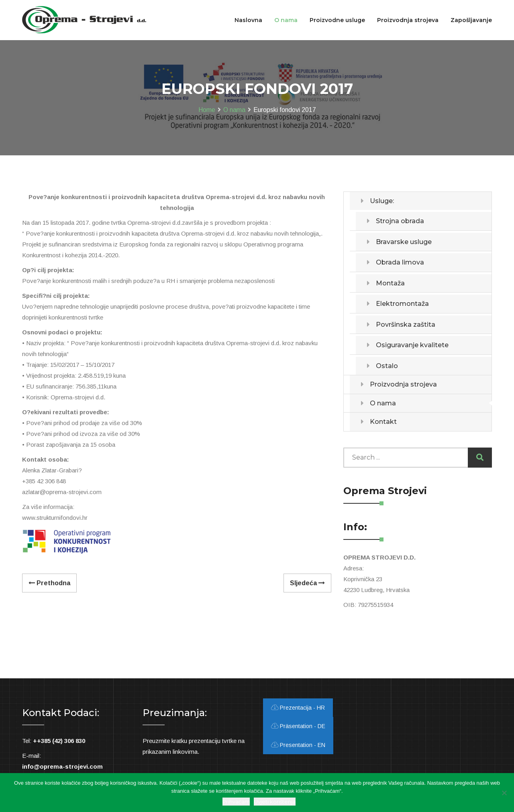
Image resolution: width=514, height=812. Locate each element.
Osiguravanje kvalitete (412, 345)
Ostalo (387, 366)
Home (207, 110)
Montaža (390, 283)
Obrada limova (400, 262)
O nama (234, 110)
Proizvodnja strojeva (403, 384)
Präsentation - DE (298, 726)
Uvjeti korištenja (275, 802)
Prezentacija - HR (298, 708)
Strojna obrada (400, 221)
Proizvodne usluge (337, 20)
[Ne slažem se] (504, 793)
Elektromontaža (402, 304)
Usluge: (382, 201)
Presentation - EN (298, 745)
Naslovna (248, 20)
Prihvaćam (236, 802)
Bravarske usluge (404, 242)
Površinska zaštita (406, 325)
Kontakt (383, 422)
